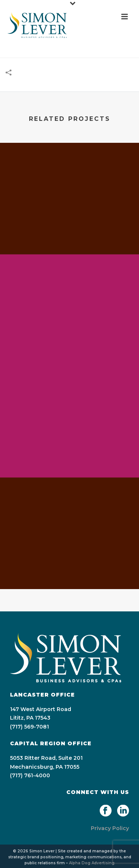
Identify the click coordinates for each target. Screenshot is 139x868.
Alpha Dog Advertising (92, 863)
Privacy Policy (110, 828)
